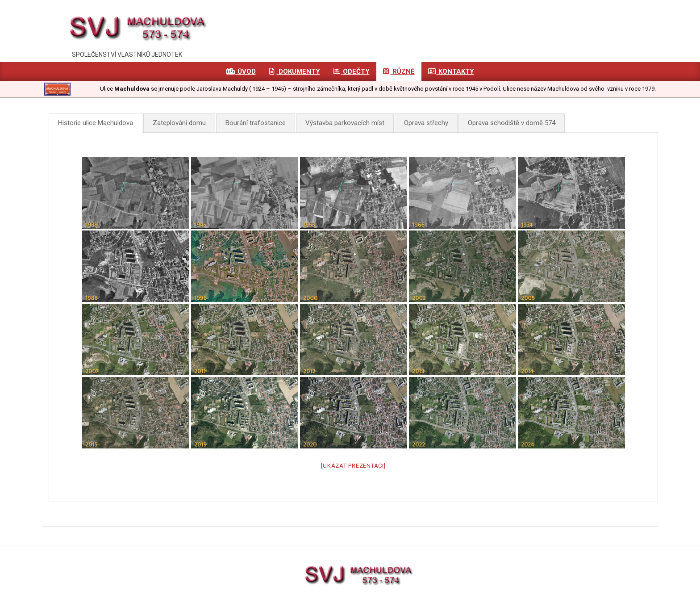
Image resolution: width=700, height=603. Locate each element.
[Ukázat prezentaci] (353, 466)
